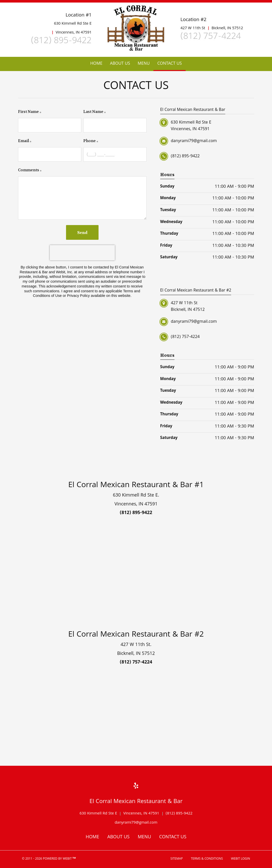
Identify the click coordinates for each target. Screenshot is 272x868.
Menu (144, 64)
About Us (120, 64)
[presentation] (82, 253)
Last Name (93, 112)
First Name (28, 112)
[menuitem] (96, 64)
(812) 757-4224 (211, 37)
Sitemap (177, 859)
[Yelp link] (136, 787)
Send (82, 233)
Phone (90, 141)
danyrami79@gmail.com (136, 823)
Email (23, 141)
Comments (29, 170)
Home (96, 64)
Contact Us (171, 63)
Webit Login (241, 859)
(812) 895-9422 (61, 41)
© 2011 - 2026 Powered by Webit (49, 859)
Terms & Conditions (207, 859)
